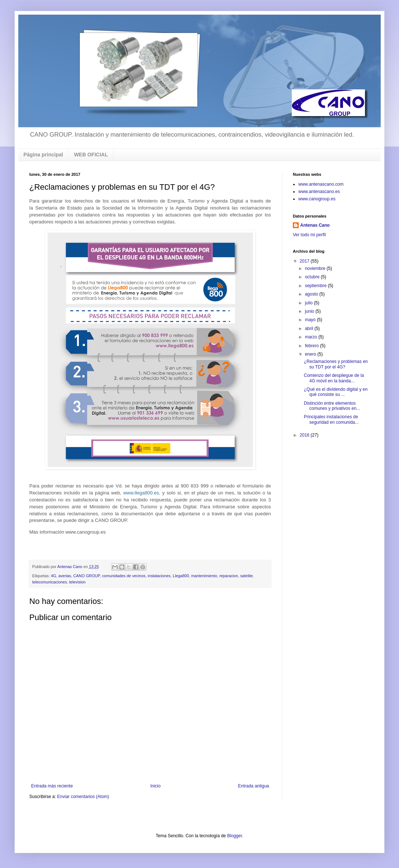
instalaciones (159, 576)
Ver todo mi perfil (309, 235)
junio (310, 311)
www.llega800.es (141, 493)
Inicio (156, 786)
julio (309, 303)
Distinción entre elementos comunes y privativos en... (332, 406)
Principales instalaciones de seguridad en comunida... (331, 419)
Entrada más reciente (52, 786)
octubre (313, 277)
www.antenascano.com (321, 184)
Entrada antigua (253, 786)
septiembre (316, 286)
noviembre (316, 268)
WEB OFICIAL (91, 155)
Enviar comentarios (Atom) (83, 797)
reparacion (229, 576)
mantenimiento (204, 576)
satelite (246, 576)
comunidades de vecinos (124, 576)
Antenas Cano (315, 225)
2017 (305, 261)
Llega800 (181, 576)
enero (311, 354)
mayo (311, 320)
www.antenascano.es (319, 192)
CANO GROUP (86, 576)
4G (53, 576)
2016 (305, 435)
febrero (312, 346)
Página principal (43, 155)
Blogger (234, 836)
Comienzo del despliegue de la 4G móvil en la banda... (334, 378)
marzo (312, 337)
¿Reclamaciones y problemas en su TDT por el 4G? (336, 364)
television (77, 582)
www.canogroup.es (317, 199)
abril (310, 329)
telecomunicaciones (50, 582)
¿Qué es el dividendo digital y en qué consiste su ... (336, 392)
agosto (312, 294)
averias (65, 576)
